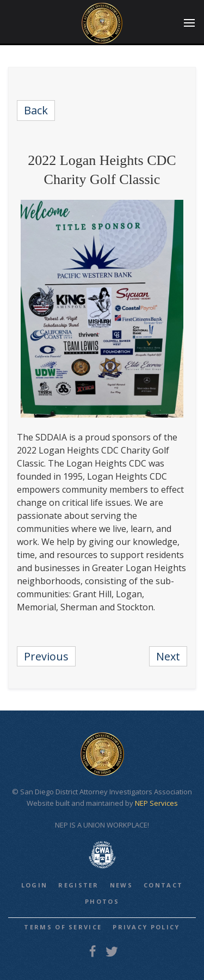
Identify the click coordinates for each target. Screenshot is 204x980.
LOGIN (35, 885)
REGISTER (78, 885)
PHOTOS (102, 901)
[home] (102, 23)
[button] (189, 23)
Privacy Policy (146, 927)
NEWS (121, 885)
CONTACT (163, 885)
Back (36, 110)
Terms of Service (63, 927)
